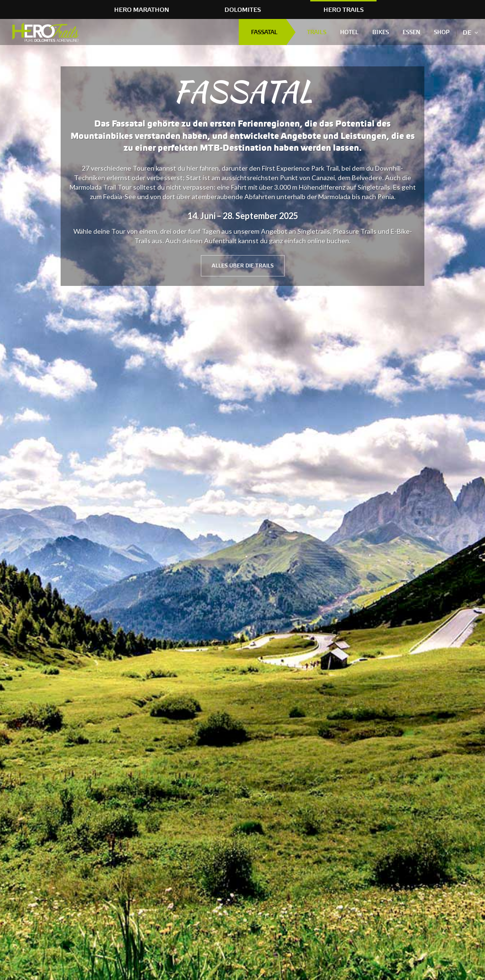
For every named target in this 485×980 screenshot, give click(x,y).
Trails (317, 32)
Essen (411, 32)
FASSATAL (264, 32)
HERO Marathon (142, 10)
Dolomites (243, 10)
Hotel (349, 32)
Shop (442, 32)
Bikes (381, 32)
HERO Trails (344, 10)
